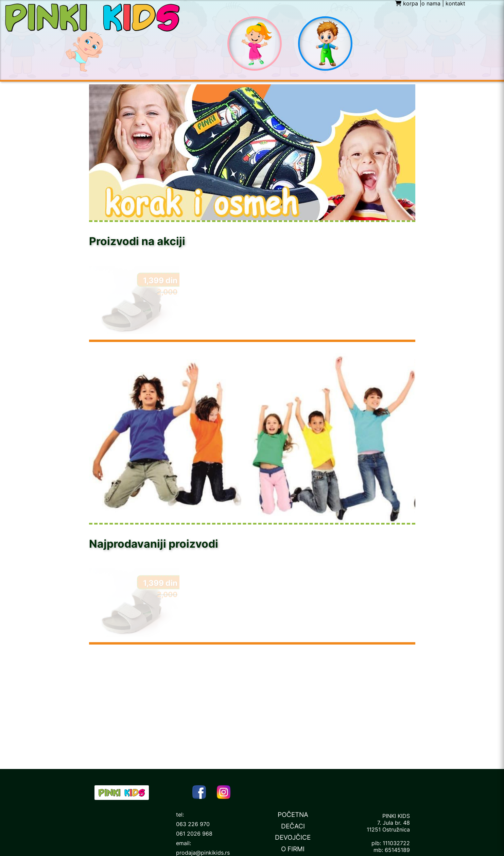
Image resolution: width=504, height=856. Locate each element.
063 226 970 (193, 824)
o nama (431, 3)
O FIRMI (293, 849)
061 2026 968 (194, 834)
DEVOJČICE (293, 837)
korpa (407, 3)
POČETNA (293, 815)
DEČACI (293, 826)
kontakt (455, 3)
